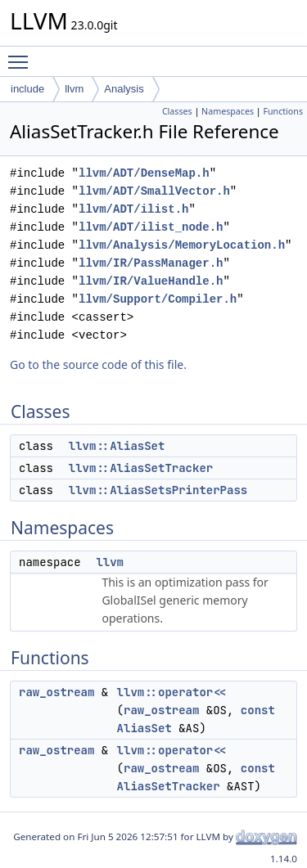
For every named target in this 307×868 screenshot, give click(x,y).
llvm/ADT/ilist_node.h (151, 227)
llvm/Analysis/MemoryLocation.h (182, 245)
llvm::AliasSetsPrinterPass (158, 490)
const (258, 710)
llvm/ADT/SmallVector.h (154, 191)
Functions (283, 111)
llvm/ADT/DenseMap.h (144, 173)
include (27, 89)
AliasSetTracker (169, 786)
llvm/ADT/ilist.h (133, 209)
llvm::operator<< (172, 692)
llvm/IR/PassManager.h (151, 263)
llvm (74, 89)
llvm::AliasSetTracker (141, 468)
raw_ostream (56, 692)
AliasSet (144, 728)
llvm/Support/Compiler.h (158, 299)
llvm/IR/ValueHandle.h (151, 281)
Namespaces (228, 111)
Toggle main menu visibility (22, 55)
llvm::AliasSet (117, 446)
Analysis (124, 89)
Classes (177, 111)
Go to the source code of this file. (98, 364)
